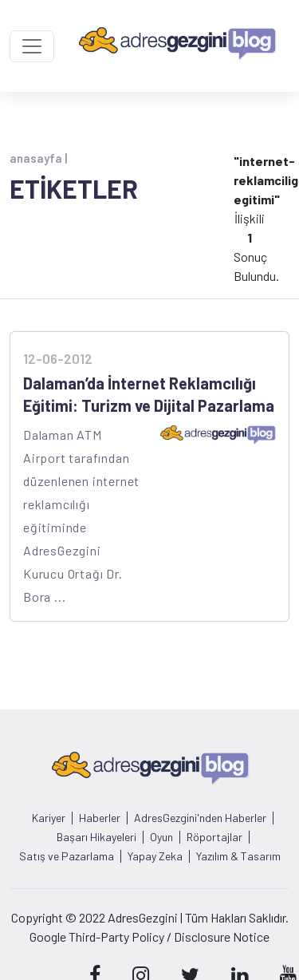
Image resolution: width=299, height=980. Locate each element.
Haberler (100, 818)
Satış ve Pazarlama (67, 856)
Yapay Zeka (155, 856)
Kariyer (49, 818)
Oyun (161, 837)
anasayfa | (38, 158)
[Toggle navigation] (32, 46)
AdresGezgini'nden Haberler (200, 818)
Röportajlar (214, 837)
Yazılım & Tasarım (238, 856)
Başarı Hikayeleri (96, 837)
